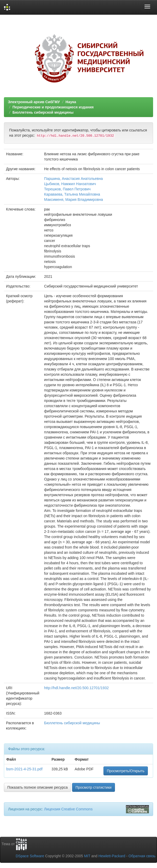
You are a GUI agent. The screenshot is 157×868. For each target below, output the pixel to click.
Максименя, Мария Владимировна (74, 200)
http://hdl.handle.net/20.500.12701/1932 (77, 688)
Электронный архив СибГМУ (34, 102)
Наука (71, 102)
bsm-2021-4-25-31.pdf (24, 769)
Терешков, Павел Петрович (67, 189)
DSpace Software (30, 856)
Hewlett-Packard (112, 856)
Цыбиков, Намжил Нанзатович (70, 184)
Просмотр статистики (94, 787)
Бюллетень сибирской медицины (43, 112)
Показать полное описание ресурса (37, 787)
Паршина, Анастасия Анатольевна (74, 179)
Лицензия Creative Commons (68, 809)
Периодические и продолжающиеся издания (53, 107)
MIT (87, 856)
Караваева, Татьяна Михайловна (72, 194)
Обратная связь (142, 856)
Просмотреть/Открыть (126, 771)
